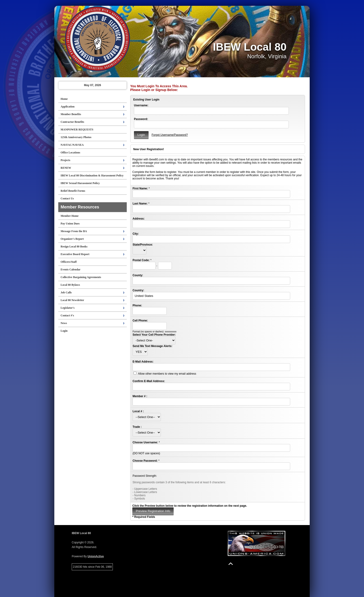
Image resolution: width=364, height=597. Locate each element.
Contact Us (67, 198)
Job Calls (66, 292)
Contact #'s (67, 315)
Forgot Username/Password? (170, 135)
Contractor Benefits (72, 122)
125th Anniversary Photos (76, 137)
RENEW (66, 168)
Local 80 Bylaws (70, 285)
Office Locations (70, 152)
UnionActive (96, 556)
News (64, 323)
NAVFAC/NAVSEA (72, 145)
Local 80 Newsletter (72, 300)
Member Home (70, 216)
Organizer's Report (72, 239)
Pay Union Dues (70, 224)
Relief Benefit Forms (73, 191)
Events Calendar (71, 269)
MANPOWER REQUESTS (77, 130)
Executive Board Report (75, 254)
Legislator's (68, 308)
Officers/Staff (69, 262)
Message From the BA (74, 231)
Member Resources (80, 207)
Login (64, 331)
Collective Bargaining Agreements (81, 277)
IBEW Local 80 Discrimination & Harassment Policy (92, 175)
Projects (65, 160)
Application (68, 107)
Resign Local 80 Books (74, 247)
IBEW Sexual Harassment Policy (80, 183)
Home (64, 99)
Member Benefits (71, 114)
